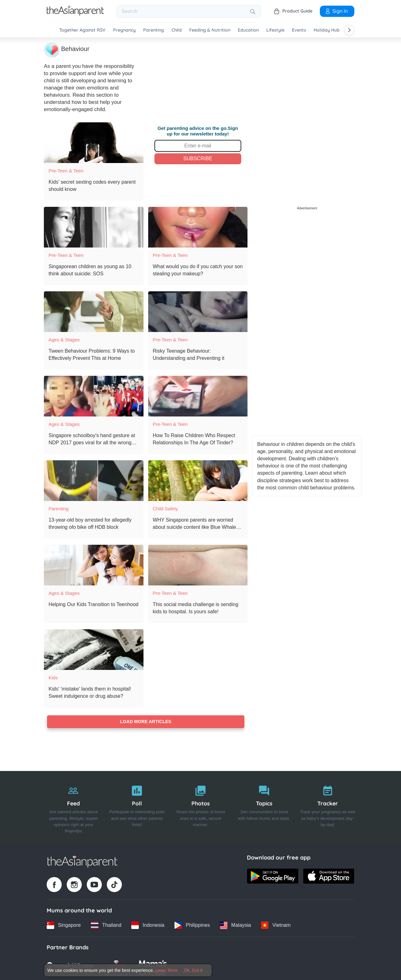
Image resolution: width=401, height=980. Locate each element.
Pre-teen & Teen (66, 170)
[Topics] (264, 807)
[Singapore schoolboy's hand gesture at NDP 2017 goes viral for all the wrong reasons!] (94, 395)
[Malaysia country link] (235, 924)
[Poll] (137, 807)
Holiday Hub (327, 30)
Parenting (154, 30)
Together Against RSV (82, 30)
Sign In (336, 11)
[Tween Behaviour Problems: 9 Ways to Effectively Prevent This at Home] (94, 311)
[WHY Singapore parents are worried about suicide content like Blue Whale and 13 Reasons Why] (198, 480)
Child (177, 30)
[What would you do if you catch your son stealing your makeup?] (198, 226)
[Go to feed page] (75, 14)
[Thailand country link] (106, 924)
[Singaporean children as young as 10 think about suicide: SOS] (94, 226)
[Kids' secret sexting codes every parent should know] (94, 142)
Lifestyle (275, 30)
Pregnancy (124, 30)
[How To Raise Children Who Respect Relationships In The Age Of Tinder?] (198, 395)
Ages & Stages (64, 339)
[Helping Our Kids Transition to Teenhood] (94, 564)
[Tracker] (328, 807)
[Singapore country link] (64, 924)
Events (299, 30)
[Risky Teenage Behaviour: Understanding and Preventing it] (198, 311)
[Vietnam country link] (276, 924)
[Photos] (201, 807)
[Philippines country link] (192, 924)
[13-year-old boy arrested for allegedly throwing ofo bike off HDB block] (94, 480)
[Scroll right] (349, 30)
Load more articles (146, 721)
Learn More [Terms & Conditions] (167, 970)
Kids (53, 677)
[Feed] (73, 807)
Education (248, 30)
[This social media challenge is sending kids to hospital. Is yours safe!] (198, 564)
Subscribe (198, 158)
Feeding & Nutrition (210, 30)
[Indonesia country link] (148, 924)
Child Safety (166, 508)
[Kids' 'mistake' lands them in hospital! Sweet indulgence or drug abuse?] (94, 649)
